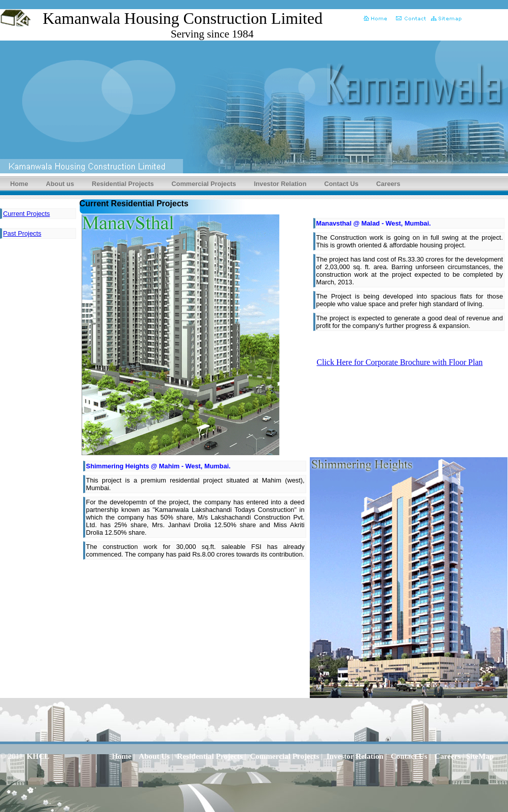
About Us (154, 756)
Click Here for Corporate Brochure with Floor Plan (400, 362)
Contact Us (342, 184)
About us (60, 184)
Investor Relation (280, 184)
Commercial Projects (204, 184)
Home (19, 184)
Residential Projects (123, 184)
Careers (388, 184)
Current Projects (26, 214)
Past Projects (22, 233)
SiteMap (480, 756)
